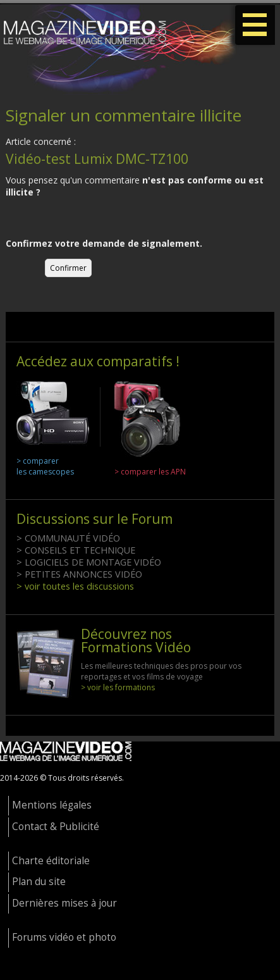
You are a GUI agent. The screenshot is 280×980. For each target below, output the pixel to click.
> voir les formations (118, 687)
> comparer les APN (150, 472)
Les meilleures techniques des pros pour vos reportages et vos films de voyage (161, 671)
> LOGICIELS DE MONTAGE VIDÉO (89, 562)
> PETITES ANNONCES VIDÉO (79, 574)
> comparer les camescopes (45, 466)
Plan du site (39, 882)
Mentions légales (52, 805)
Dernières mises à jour (64, 903)
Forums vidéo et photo (64, 937)
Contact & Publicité (56, 827)
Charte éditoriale (51, 861)
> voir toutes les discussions (75, 586)
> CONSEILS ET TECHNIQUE (76, 550)
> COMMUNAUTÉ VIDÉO (68, 538)
